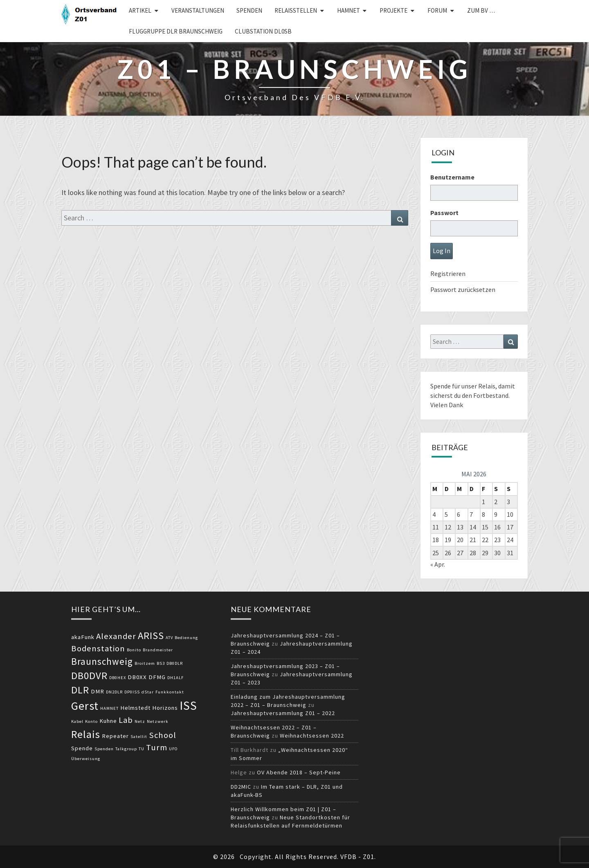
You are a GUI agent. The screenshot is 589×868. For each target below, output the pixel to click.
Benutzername (452, 177)
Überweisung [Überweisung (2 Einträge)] (86, 759)
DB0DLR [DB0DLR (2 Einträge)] (175, 663)
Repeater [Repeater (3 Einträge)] (115, 736)
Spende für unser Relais (463, 386)
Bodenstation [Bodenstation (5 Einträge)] (98, 648)
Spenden (249, 10)
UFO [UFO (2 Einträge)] (173, 749)
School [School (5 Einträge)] (163, 735)
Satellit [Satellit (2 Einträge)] (139, 737)
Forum (437, 10)
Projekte (393, 10)
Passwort (444, 213)
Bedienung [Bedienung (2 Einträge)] (186, 638)
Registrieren (448, 274)
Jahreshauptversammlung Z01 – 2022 (283, 713)
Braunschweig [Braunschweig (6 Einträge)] (102, 661)
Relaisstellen (296, 10)
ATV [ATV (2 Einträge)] (169, 638)
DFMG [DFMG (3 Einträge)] (157, 677)
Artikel (140, 10)
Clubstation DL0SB (263, 31)
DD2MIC (241, 787)
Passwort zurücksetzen (463, 289)
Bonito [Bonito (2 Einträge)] (134, 650)
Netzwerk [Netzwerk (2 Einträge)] (158, 721)
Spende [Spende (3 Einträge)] (82, 748)
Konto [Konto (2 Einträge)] (91, 721)
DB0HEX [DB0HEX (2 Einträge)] (118, 678)
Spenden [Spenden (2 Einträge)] (104, 749)
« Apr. (438, 564)
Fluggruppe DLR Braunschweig (176, 31)
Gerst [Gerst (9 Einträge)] (85, 706)
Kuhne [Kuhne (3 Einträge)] (108, 721)
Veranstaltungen (198, 10)
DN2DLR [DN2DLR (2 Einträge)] (114, 692)
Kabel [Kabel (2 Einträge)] (77, 721)
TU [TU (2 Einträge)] (142, 749)
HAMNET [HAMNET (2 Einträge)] (109, 708)
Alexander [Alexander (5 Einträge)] (116, 636)
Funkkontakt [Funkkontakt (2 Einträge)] (170, 692)
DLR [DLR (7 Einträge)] (80, 690)
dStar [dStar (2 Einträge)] (148, 692)
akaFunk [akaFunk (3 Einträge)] (83, 637)
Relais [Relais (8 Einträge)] (86, 734)
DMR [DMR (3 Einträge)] (98, 691)
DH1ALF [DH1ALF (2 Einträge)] (175, 678)
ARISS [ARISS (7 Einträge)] (151, 636)
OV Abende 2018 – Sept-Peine (299, 772)
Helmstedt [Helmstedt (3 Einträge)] (135, 708)
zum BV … (481, 10)
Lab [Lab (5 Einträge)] (126, 720)
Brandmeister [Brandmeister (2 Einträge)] (158, 650)
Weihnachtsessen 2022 (312, 736)
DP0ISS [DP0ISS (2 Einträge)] (132, 692)
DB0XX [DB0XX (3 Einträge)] (137, 677)
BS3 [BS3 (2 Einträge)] (161, 663)
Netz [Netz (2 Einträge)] (140, 721)
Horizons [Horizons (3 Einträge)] (165, 708)
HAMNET (348, 10)
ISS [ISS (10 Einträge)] (188, 705)
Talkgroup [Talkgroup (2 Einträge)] (126, 749)
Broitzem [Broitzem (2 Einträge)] (145, 663)
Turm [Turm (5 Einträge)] (157, 747)
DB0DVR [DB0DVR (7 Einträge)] (89, 676)
